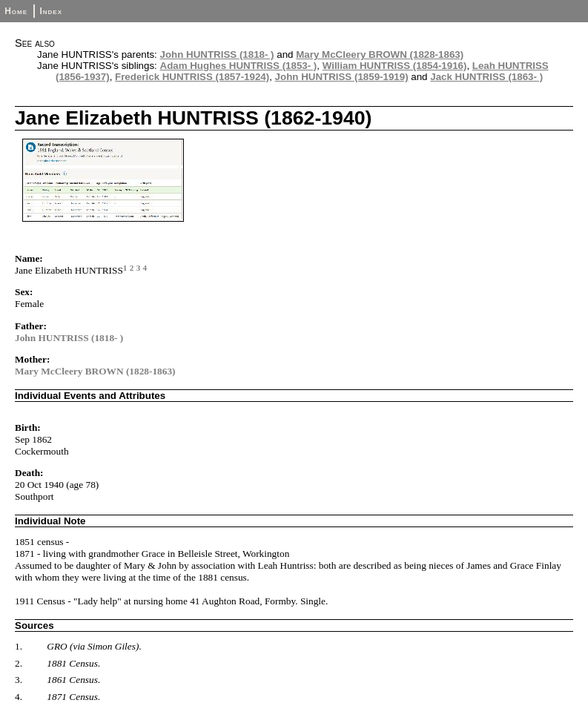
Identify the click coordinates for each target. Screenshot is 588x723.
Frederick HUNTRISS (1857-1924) (192, 77)
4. (19, 697)
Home (16, 11)
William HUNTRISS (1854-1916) (395, 66)
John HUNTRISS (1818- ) (217, 55)
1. (19, 646)
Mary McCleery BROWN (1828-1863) (380, 55)
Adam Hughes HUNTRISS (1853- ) (239, 66)
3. (19, 680)
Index (51, 11)
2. (19, 663)
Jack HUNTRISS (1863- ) (486, 77)
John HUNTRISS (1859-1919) (342, 77)
